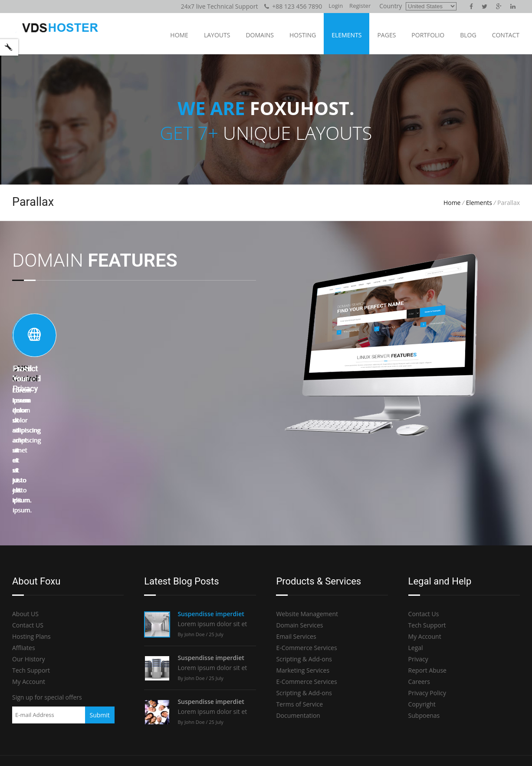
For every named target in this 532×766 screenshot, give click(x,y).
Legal (416, 578)
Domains (260, 35)
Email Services (296, 566)
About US (25, 544)
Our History (29, 589)
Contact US (28, 555)
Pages (386, 35)
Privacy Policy (427, 623)
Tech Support (31, 600)
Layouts (217, 35)
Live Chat (481, 707)
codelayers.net (139, 749)
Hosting (303, 35)
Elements (346, 35)
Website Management (307, 544)
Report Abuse (427, 600)
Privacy (418, 589)
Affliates (24, 578)
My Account (29, 612)
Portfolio (428, 35)
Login (336, 6)
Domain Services (299, 555)
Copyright (422, 634)
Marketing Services (303, 600)
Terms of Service (299, 634)
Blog (468, 35)
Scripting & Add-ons (304, 589)
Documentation (298, 645)
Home (179, 35)
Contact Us (424, 544)
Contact (506, 35)
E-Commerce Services (306, 578)
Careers (419, 612)
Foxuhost (95, 749)
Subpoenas (424, 645)
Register (360, 6)
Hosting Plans (31, 566)
